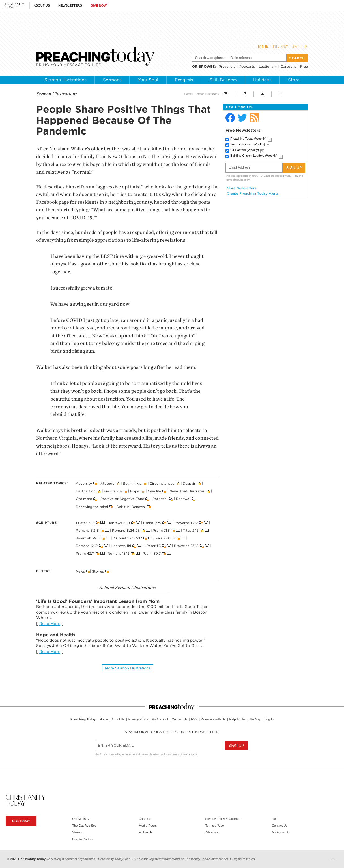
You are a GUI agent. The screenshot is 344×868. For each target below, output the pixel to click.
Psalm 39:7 (152, 553)
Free (304, 66)
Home (188, 94)
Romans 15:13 (118, 553)
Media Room (148, 826)
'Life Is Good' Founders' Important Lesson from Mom (98, 601)
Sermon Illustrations (65, 80)
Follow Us (146, 832)
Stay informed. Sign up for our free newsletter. (172, 732)
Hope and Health (56, 635)
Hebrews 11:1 (121, 546)
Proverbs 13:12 (186, 523)
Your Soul (148, 80)
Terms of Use (215, 826)
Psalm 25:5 (152, 523)
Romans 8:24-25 (126, 530)
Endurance (113, 491)
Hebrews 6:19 (119, 523)
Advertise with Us (213, 719)
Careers (144, 819)
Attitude (107, 483)
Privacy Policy (291, 176)
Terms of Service (234, 180)
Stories (98, 571)
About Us (42, 5)
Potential (160, 499)
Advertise (212, 832)
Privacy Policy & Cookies (223, 819)
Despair (189, 483)
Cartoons (288, 66)
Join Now (280, 47)
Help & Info (237, 719)
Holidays (262, 80)
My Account (160, 719)
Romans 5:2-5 (87, 530)
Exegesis (184, 80)
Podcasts (247, 66)
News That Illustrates (187, 491)
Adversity (84, 483)
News (80, 571)
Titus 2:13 (191, 530)
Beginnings (132, 483)
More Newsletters (242, 188)
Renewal (183, 499)
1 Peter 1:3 (152, 546)
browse (207, 66)
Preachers (227, 66)
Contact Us (179, 719)
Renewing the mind (92, 506)
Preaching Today (248, 139)
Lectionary (268, 66)
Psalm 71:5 (161, 530)
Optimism (84, 499)
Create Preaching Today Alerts (253, 193)
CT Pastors (245, 150)
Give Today (21, 821)
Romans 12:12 (87, 546)
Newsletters (70, 5)
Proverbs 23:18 (186, 546)
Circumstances (162, 483)
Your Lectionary (248, 144)
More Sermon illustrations (128, 668)
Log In (263, 47)
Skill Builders (223, 80)
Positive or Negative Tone (122, 499)
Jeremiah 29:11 (88, 538)
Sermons (112, 80)
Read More (50, 624)
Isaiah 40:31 (165, 538)
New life (154, 491)
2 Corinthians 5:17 (127, 538)
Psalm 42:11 (85, 553)
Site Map (255, 719)
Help (275, 819)
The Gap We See (84, 826)
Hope (135, 491)
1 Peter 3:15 (85, 523)
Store (294, 80)
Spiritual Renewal (131, 506)
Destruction (86, 491)
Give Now (99, 5)
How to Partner (83, 839)
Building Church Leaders (254, 156)
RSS (194, 719)
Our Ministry (81, 819)
